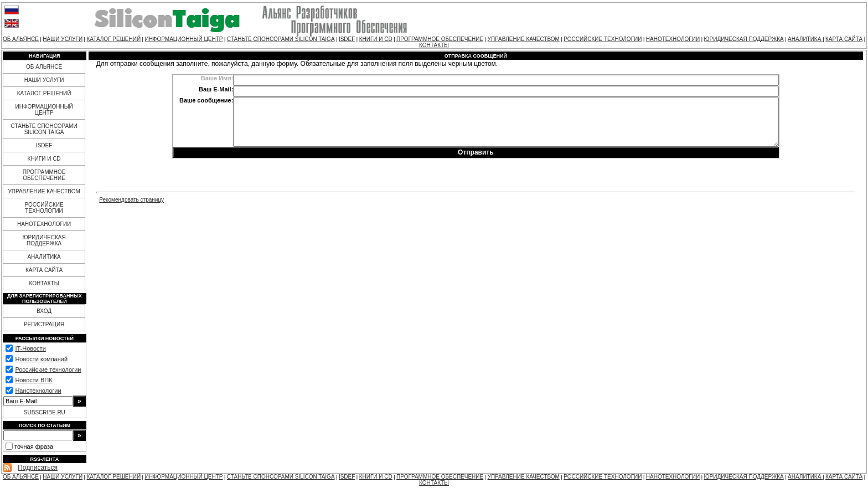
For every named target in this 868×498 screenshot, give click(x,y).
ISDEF (347, 39)
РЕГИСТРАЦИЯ (44, 324)
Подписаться (38, 468)
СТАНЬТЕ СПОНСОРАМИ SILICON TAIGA (281, 39)
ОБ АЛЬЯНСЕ (21, 39)
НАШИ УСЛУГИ (63, 39)
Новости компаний (41, 359)
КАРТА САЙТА (844, 39)
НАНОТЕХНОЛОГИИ (673, 39)
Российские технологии (48, 369)
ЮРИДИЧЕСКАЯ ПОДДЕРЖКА (743, 39)
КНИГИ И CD (376, 39)
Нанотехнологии (38, 391)
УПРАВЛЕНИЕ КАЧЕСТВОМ (524, 39)
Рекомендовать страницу (131, 200)
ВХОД (44, 311)
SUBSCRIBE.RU (45, 412)
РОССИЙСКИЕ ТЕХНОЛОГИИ (603, 39)
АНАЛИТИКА (805, 39)
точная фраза (34, 446)
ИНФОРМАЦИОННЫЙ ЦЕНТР (184, 39)
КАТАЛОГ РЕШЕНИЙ (113, 39)
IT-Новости (30, 348)
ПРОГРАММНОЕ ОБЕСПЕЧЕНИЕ (440, 39)
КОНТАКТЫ (434, 45)
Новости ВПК (33, 380)
